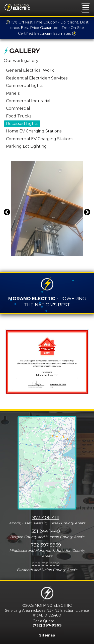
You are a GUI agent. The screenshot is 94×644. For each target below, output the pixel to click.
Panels (13, 93)
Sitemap (47, 635)
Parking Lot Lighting (26, 146)
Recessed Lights (22, 124)
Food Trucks (19, 116)
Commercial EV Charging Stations (40, 139)
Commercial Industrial (28, 101)
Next (88, 215)
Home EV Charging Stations (34, 131)
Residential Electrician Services (37, 78)
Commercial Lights (25, 86)
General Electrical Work (30, 70)
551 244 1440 (46, 531)
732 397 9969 (46, 545)
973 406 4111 (46, 518)
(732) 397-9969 (47, 625)
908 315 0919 (46, 564)
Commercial (18, 108)
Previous (8, 215)
